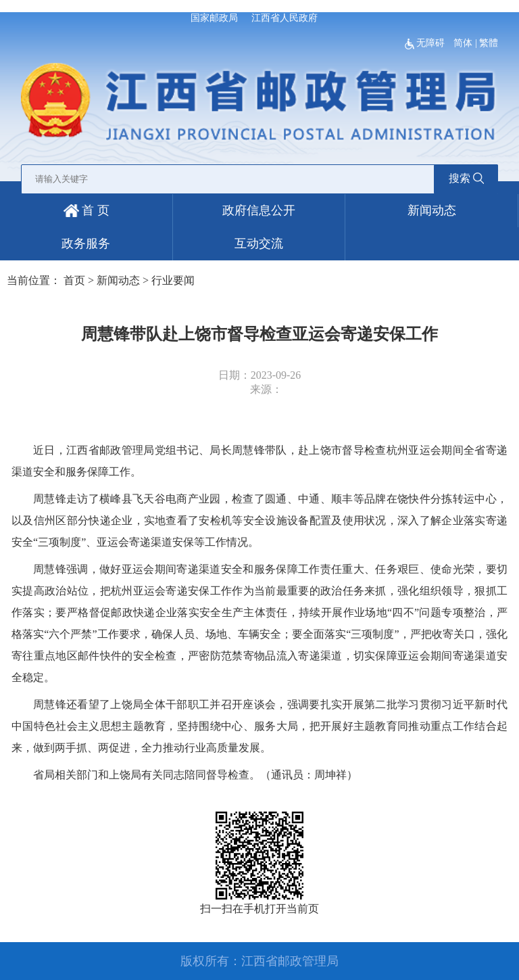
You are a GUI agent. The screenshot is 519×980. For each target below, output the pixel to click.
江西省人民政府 (285, 18)
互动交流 (259, 243)
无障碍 (426, 43)
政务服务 (86, 243)
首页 (74, 280)
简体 (463, 43)
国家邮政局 (214, 18)
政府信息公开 (259, 210)
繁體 (489, 43)
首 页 (86, 210)
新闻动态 (432, 210)
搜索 (466, 178)
